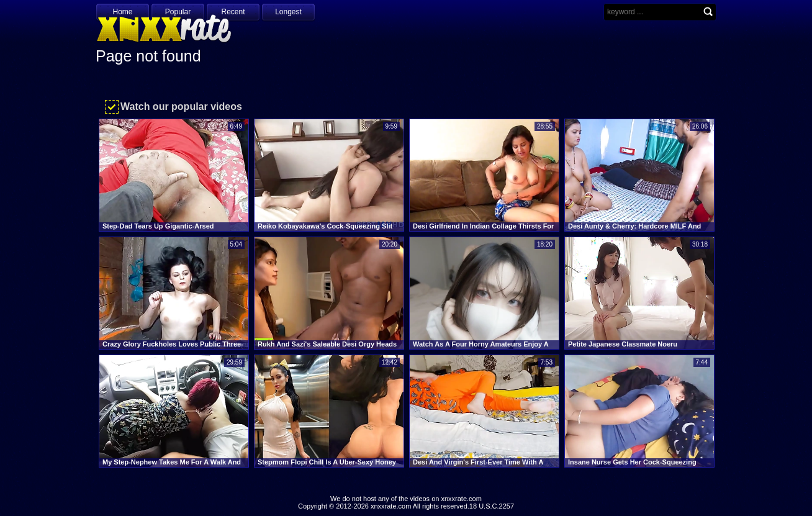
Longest (288, 12)
